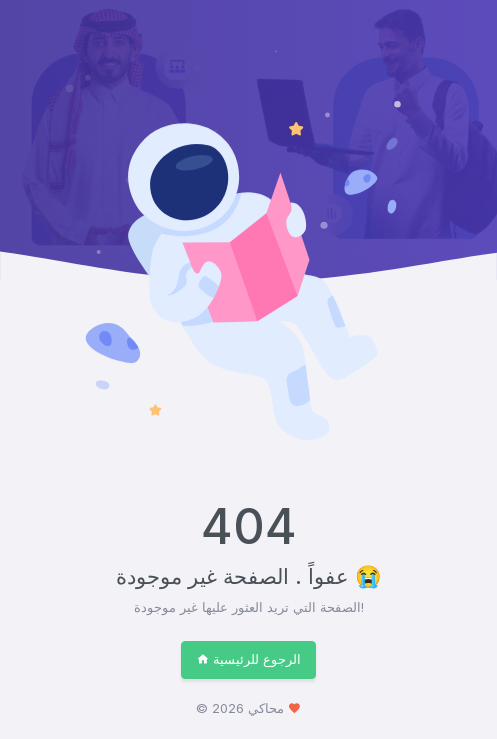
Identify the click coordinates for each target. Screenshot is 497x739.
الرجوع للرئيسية (248, 659)
